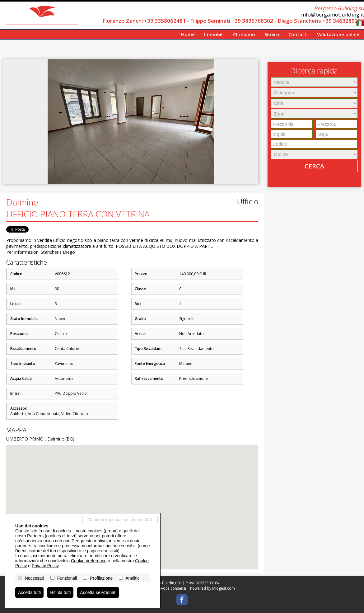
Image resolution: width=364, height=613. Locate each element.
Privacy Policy (45, 566)
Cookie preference (89, 561)
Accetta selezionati (98, 592)
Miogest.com (224, 588)
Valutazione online (338, 34)
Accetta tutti (29, 592)
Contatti (298, 34)
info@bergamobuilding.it (333, 14)
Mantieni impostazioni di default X (120, 520)
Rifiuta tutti (60, 592)
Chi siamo (244, 34)
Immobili (214, 34)
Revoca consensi (171, 588)
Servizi (272, 34)
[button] (253, 65)
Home (188, 34)
